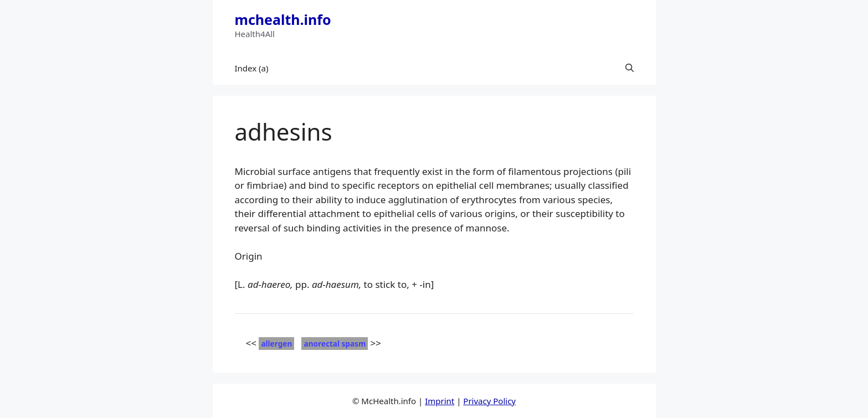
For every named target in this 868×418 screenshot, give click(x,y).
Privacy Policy (489, 401)
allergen (276, 344)
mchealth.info (283, 19)
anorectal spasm (335, 344)
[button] (630, 68)
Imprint (440, 401)
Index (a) (252, 68)
